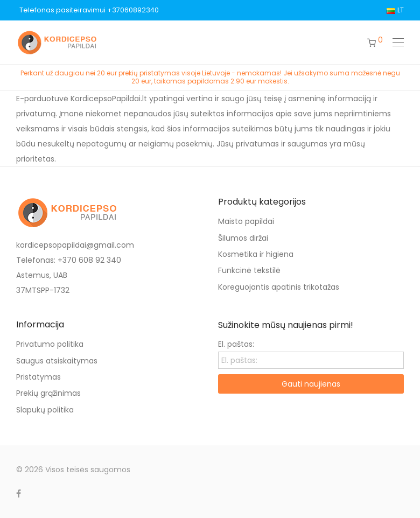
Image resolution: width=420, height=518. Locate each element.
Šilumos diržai (243, 238)
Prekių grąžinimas (48, 393)
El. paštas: (236, 344)
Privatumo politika (50, 344)
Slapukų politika (45, 410)
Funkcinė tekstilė (249, 270)
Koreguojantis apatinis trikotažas (279, 287)
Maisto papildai (246, 221)
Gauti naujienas (311, 384)
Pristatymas (38, 377)
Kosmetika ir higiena (256, 254)
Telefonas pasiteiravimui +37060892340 (89, 10)
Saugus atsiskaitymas (57, 361)
